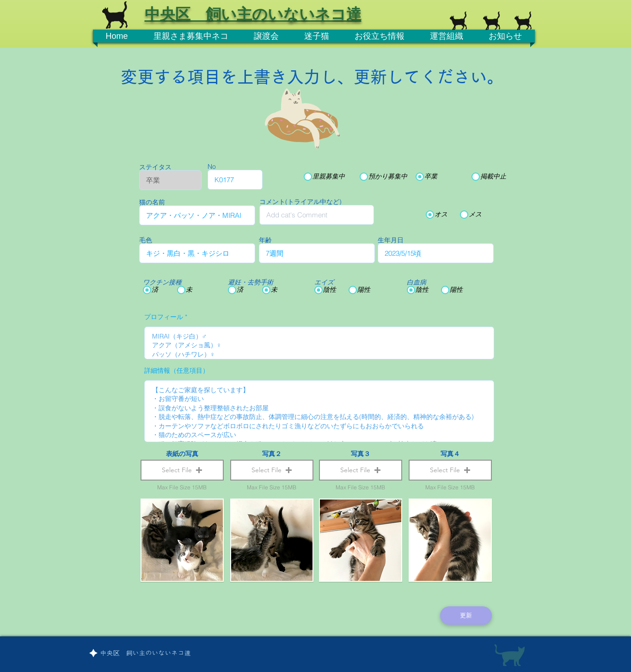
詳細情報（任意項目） (177, 370)
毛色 (146, 240)
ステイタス (155, 167)
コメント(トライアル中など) (300, 202)
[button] (182, 470)
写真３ (361, 454)
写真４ (450, 454)
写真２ (272, 454)
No (212, 166)
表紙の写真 (182, 454)
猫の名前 (152, 202)
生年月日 (391, 240)
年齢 (265, 240)
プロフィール (164, 317)
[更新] (466, 616)
